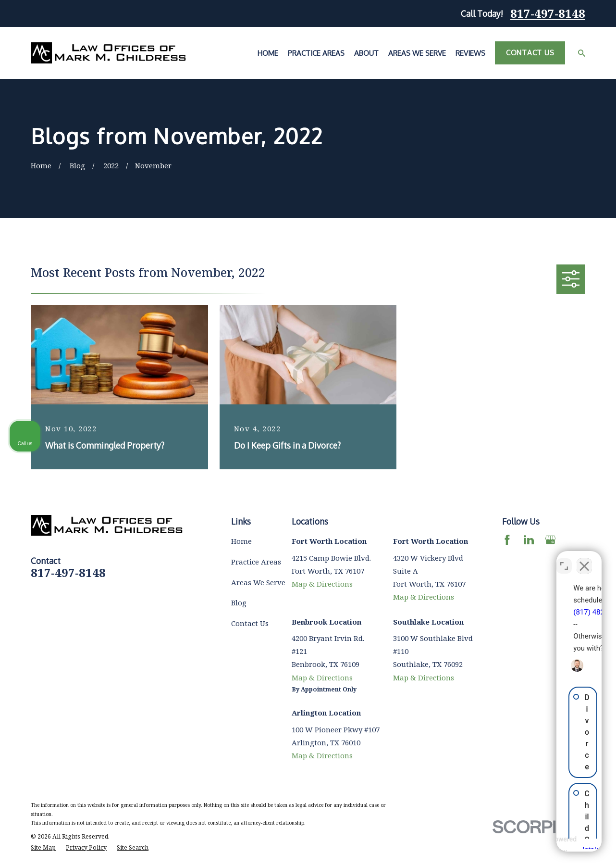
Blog (239, 602)
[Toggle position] (564, 559)
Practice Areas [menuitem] (316, 53)
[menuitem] (43, 848)
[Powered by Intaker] (534, 846)
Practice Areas (256, 562)
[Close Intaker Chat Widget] (584, 559)
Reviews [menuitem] (470, 53)
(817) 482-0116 (470, 605)
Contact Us (530, 53)
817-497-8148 (548, 13)
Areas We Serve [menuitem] (417, 53)
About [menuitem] (366, 53)
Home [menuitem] (268, 53)
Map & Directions (322, 584)
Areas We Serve (258, 582)
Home (241, 541)
